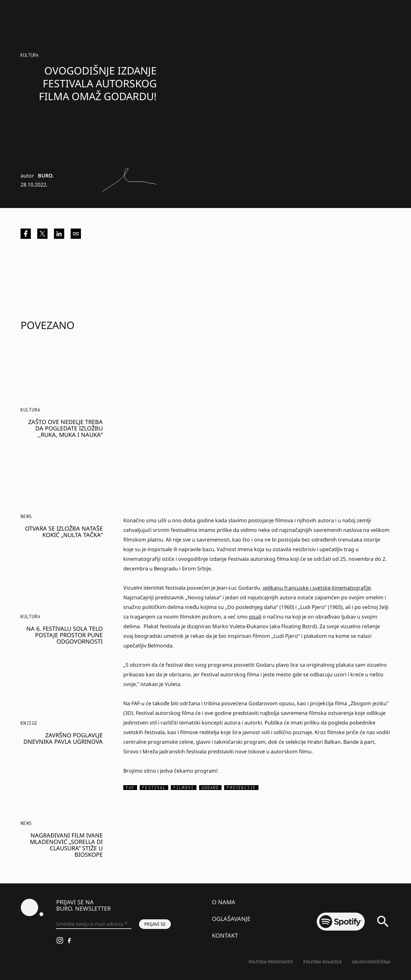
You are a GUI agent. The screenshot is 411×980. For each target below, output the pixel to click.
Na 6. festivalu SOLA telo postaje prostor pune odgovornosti (65, 635)
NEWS (26, 516)
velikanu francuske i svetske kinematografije (317, 588)
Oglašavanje (231, 919)
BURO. (46, 176)
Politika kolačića (322, 962)
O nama (224, 902)
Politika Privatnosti (271, 962)
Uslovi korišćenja (371, 962)
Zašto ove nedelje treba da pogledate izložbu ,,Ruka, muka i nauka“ (66, 428)
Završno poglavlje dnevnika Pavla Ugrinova (63, 738)
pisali (255, 617)
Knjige (29, 723)
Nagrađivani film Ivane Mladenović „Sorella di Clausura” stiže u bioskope (66, 845)
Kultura (30, 55)
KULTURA (31, 410)
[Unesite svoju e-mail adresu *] (94, 924)
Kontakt (225, 935)
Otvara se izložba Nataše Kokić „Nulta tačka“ (64, 532)
